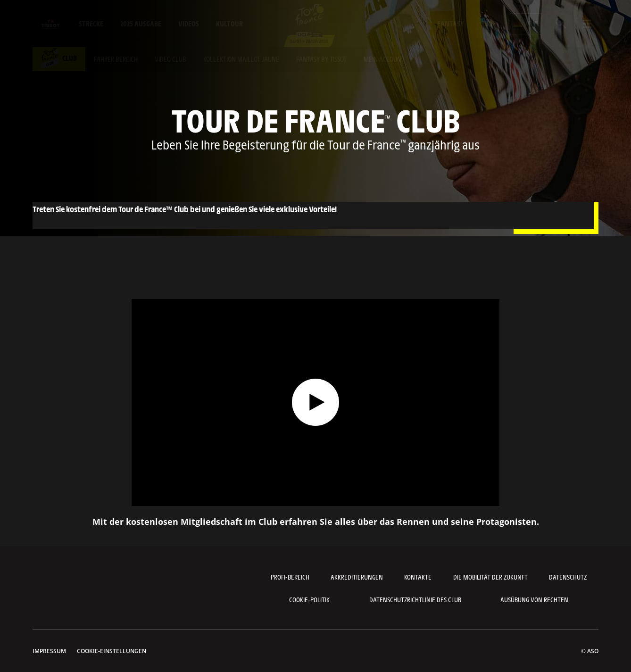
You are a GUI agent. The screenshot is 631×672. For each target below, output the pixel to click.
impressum (49, 651)
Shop (489, 23)
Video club (170, 59)
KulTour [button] (229, 23)
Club (59, 58)
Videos (189, 23)
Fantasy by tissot (321, 59)
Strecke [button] (91, 23)
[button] (526, 24)
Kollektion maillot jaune (241, 59)
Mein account (384, 59)
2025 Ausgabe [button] (141, 23)
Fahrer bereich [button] (116, 59)
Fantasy (451, 23)
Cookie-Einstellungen (112, 651)
